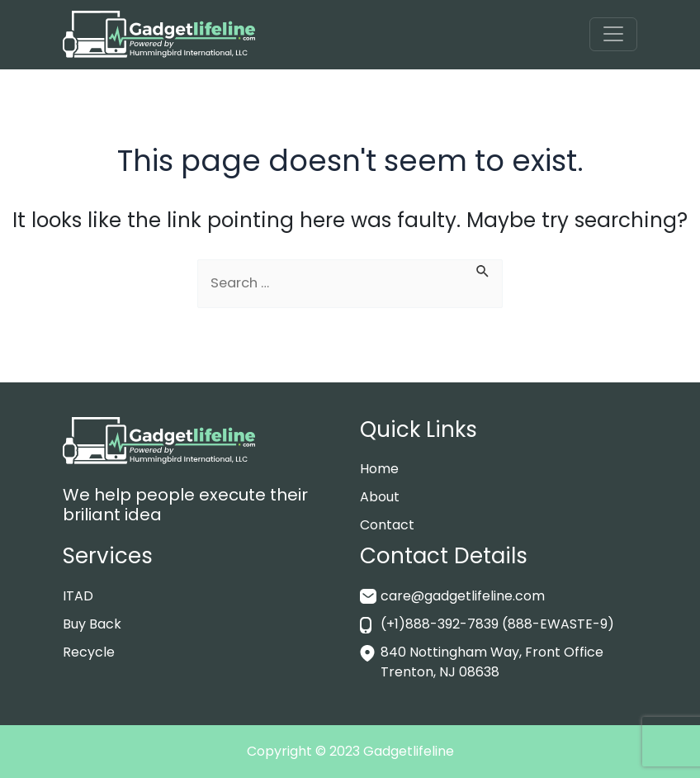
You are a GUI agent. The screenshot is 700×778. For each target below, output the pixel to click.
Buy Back (92, 624)
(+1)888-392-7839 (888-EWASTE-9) (497, 624)
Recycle (89, 652)
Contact (387, 525)
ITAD (78, 596)
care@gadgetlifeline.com (463, 596)
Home (379, 469)
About (380, 497)
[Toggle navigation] (613, 34)
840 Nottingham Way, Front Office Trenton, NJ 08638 (492, 662)
